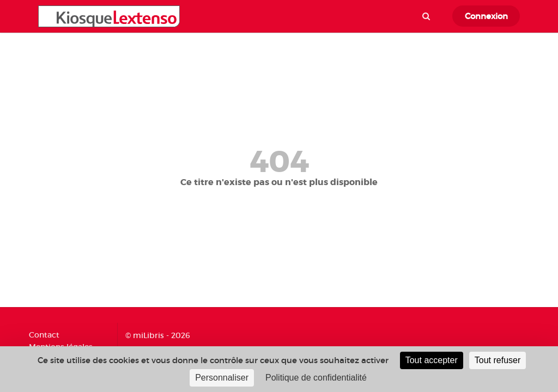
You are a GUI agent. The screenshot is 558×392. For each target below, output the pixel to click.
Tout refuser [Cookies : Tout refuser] (498, 360)
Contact (44, 335)
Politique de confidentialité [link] (316, 378)
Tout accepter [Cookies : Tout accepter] (432, 360)
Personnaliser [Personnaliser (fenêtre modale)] (222, 378)
